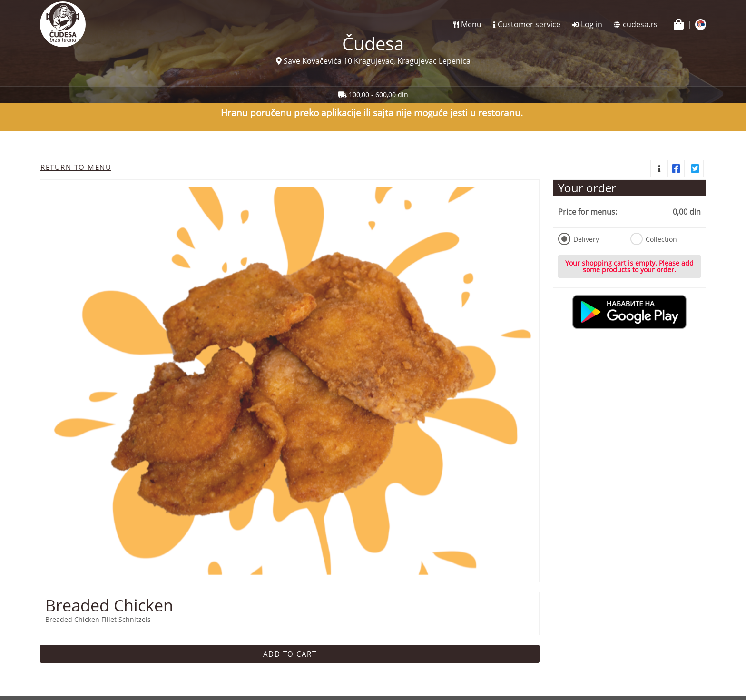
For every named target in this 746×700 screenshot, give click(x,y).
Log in (592, 24)
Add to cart (290, 654)
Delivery (579, 239)
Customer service (529, 24)
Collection (654, 239)
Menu (471, 24)
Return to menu (76, 167)
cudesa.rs (640, 24)
